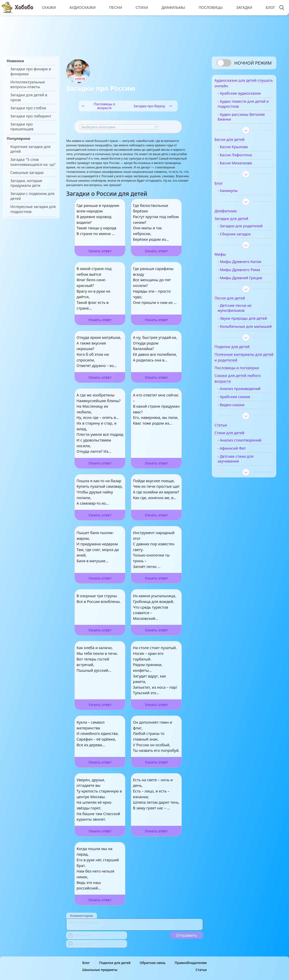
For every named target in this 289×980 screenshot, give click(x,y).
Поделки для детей (115, 963)
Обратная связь (153, 963)
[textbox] (119, 127)
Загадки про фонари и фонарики (31, 71)
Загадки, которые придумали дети (26, 183)
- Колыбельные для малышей (241, 336)
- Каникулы (234, 193)
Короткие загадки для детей (30, 149)
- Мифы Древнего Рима (245, 272)
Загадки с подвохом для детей (32, 196)
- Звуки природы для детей (243, 323)
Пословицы (209, 7)
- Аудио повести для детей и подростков (242, 106)
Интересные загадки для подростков (33, 209)
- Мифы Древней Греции (246, 280)
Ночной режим (253, 63)
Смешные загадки (27, 173)
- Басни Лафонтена (241, 157)
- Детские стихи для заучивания (242, 471)
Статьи (201, 970)
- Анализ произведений (245, 400)
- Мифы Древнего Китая (246, 264)
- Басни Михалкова (241, 165)
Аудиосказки (82, 7)
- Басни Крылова (239, 149)
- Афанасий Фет (238, 460)
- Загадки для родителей (246, 228)
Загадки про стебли (28, 108)
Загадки (243, 7)
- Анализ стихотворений (246, 452)
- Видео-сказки (237, 417)
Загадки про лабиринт (31, 116)
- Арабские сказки (240, 408)
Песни (115, 7)
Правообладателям (191, 963)
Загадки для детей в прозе (29, 97)
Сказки (49, 7)
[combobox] (119, 127)
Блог (269, 7)
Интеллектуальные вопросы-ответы (28, 84)
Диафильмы (172, 7)
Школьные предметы (100, 970)
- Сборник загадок (240, 236)
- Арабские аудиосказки (245, 95)
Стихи (141, 7)
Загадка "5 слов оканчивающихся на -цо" (33, 162)
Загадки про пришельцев (22, 127)
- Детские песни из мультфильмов (241, 310)
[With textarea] (135, 925)
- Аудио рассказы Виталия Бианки (239, 119)
